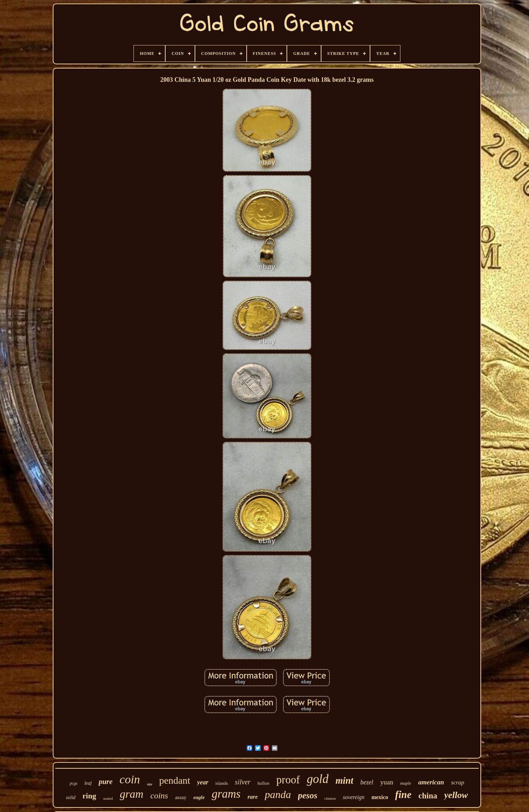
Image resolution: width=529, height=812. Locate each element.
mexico (380, 797)
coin (130, 779)
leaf (88, 783)
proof (288, 780)
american (431, 782)
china (428, 796)
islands (222, 783)
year (203, 782)
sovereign (354, 797)
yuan (387, 782)
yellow (456, 795)
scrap (458, 782)
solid (71, 797)
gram (132, 794)
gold (318, 779)
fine (403, 795)
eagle (199, 797)
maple (406, 783)
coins (159, 796)
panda (278, 794)
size (150, 784)
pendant (175, 780)
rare (252, 797)
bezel (367, 782)
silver (242, 782)
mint (344, 781)
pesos (308, 795)
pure (106, 782)
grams (226, 794)
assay (181, 797)
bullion (263, 783)
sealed (108, 798)
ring (89, 796)
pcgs (73, 783)
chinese (330, 798)
